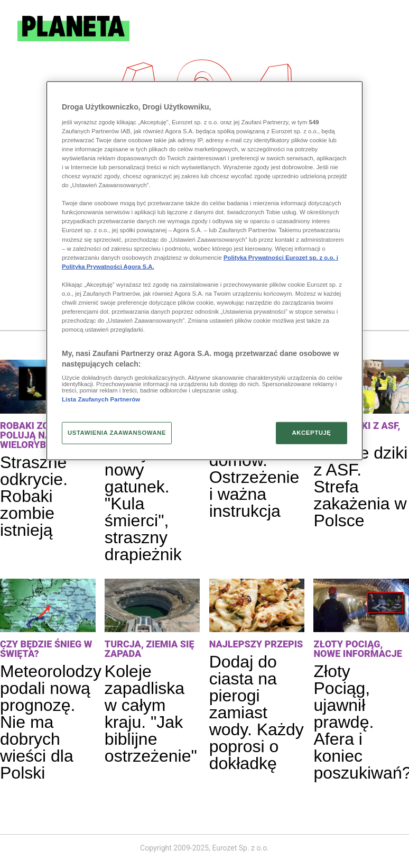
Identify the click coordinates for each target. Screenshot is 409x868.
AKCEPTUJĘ (311, 433)
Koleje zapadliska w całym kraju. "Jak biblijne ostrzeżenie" (151, 714)
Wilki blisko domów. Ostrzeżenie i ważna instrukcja (254, 477)
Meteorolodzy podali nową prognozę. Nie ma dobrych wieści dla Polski (51, 722)
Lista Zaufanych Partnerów (101, 399)
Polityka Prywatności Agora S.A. (108, 266)
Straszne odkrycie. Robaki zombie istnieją (34, 496)
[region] (204, 271)
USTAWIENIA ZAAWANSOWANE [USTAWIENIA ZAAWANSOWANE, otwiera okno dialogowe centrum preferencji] (117, 433)
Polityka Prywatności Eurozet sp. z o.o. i (281, 257)
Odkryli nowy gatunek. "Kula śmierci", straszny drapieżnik (143, 504)
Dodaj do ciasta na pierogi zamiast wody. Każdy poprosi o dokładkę (257, 712)
